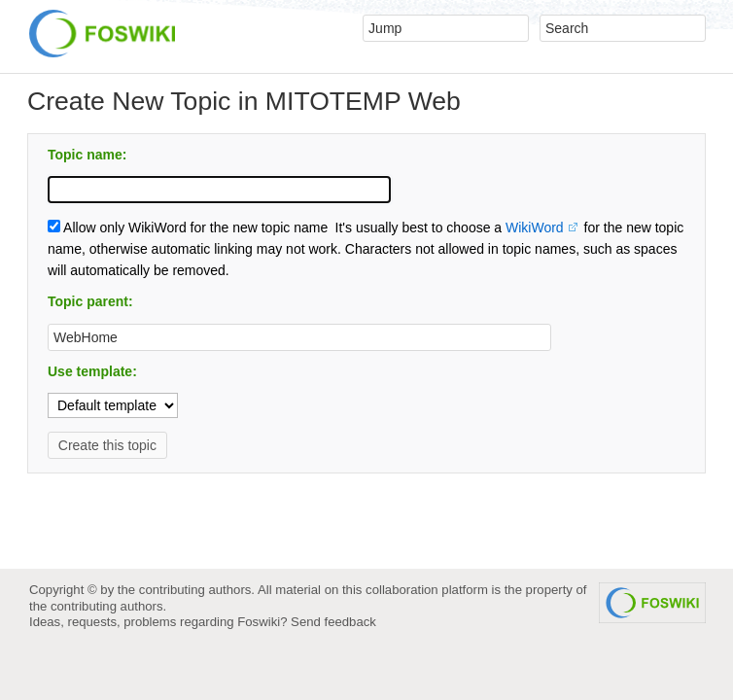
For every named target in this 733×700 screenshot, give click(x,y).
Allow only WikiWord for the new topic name (188, 227)
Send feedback (333, 622)
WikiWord (535, 227)
